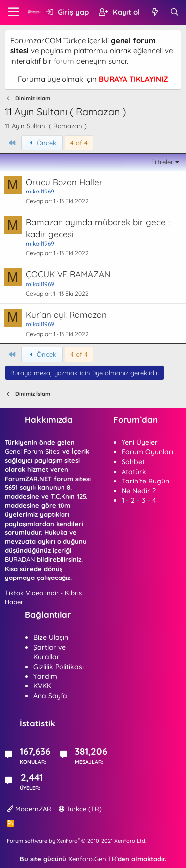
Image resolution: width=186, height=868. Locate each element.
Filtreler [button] (162, 162)
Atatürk (134, 472)
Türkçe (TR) (80, 809)
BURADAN (20, 559)
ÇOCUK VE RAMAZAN (68, 274)
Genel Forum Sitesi (33, 451)
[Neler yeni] (155, 12)
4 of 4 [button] (79, 143)
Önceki (42, 143)
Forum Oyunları (147, 452)
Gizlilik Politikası (59, 667)
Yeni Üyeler (140, 442)
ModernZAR (29, 809)
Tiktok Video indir (32, 593)
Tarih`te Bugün (145, 481)
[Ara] (174, 12)
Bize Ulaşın (51, 637)
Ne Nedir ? (139, 491)
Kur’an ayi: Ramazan (66, 314)
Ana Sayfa (50, 696)
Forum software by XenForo (77, 841)
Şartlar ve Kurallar (50, 652)
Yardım (45, 676)
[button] (14, 12)
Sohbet (133, 462)
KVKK (42, 686)
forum (64, 61)
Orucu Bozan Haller (64, 182)
